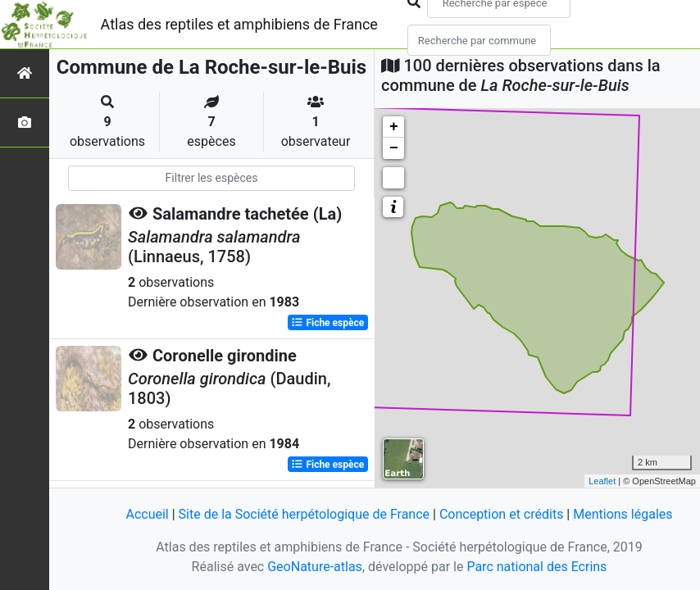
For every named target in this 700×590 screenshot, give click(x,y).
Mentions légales (623, 514)
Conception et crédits (502, 514)
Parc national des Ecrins (536, 567)
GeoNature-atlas (315, 567)
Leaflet (602, 481)
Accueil (147, 514)
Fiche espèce (327, 323)
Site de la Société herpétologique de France (304, 514)
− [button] (394, 148)
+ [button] (394, 127)
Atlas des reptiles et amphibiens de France (239, 24)
